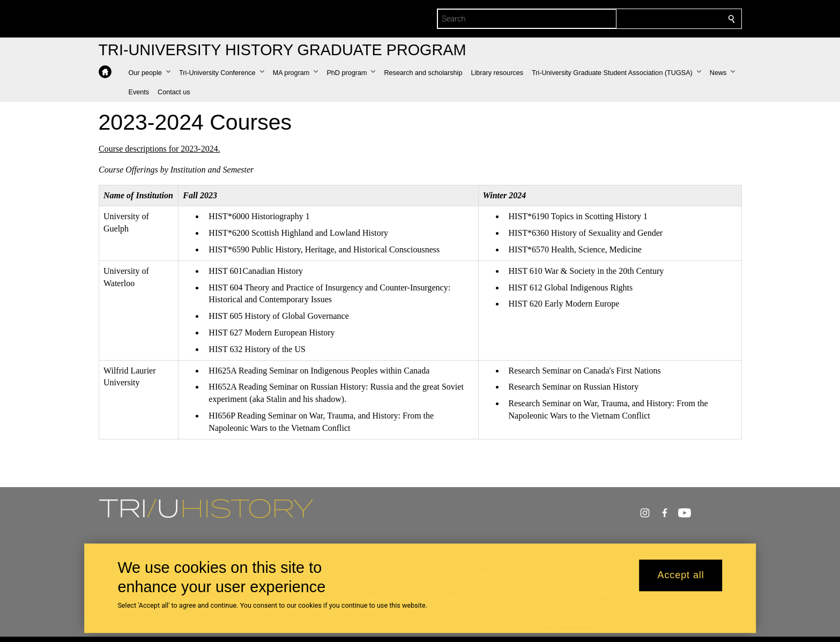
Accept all (681, 576)
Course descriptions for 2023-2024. (159, 149)
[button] (150, 73)
